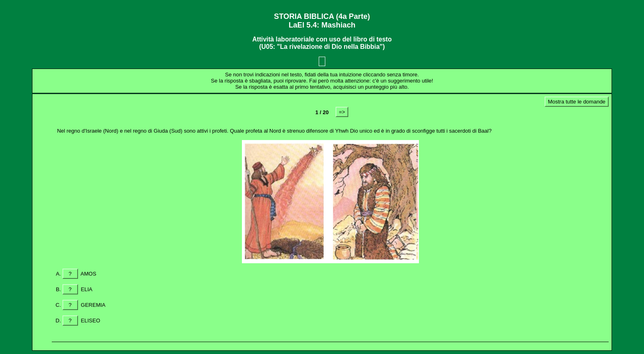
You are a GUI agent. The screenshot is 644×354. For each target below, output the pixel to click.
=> (342, 112)
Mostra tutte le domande (577, 102)
